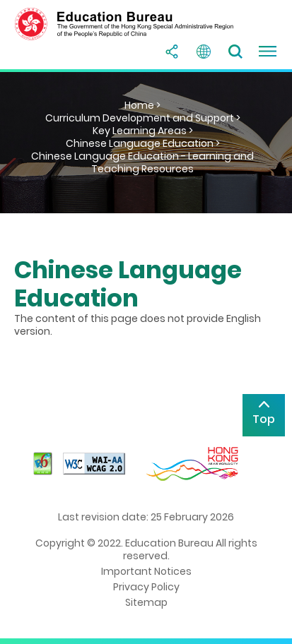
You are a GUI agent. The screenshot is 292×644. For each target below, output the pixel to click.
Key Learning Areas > (143, 131)
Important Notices (146, 571)
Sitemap (146, 602)
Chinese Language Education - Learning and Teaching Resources (142, 162)
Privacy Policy (146, 587)
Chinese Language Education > (143, 143)
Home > (142, 105)
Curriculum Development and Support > (143, 118)
